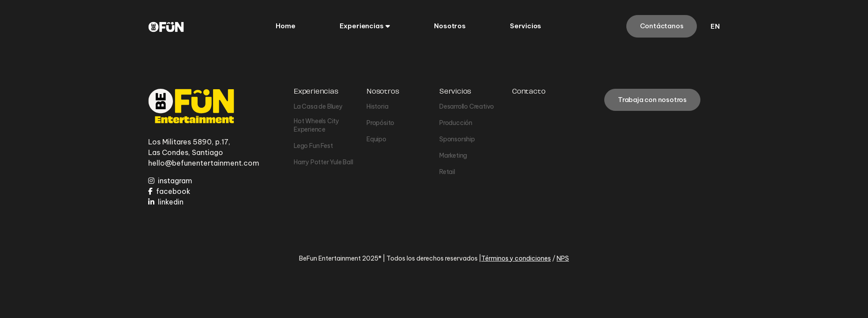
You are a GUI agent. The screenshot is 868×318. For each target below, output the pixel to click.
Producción (456, 123)
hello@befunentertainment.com (204, 163)
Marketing (453, 155)
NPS (563, 258)
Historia (377, 106)
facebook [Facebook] (169, 191)
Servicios (455, 92)
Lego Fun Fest (313, 146)
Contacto (529, 92)
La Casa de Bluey (318, 106)
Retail (447, 172)
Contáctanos (662, 26)
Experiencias (316, 92)
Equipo (376, 139)
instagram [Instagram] (170, 181)
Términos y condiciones (516, 258)
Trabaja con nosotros (652, 100)
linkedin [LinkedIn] (166, 202)
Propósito (380, 123)
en (715, 26)
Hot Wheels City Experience (316, 125)
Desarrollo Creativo (467, 106)
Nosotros (383, 92)
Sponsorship (457, 139)
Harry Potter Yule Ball (324, 162)
